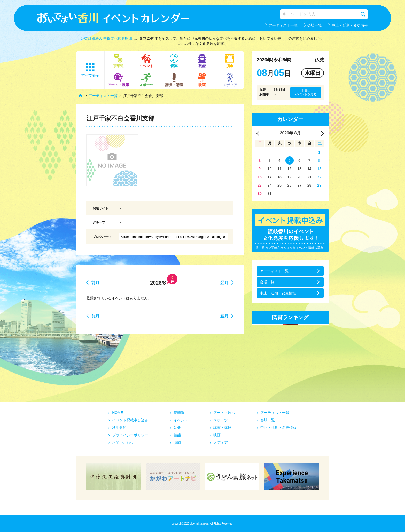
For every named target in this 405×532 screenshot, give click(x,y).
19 (290, 177)
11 (279, 169)
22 (320, 177)
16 (260, 177)
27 (299, 185)
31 (270, 194)
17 (270, 177)
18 (279, 177)
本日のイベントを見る (306, 92)
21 (309, 177)
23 (260, 185)
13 (299, 169)
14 (309, 169)
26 (290, 185)
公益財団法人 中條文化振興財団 (106, 38)
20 (299, 177)
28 (309, 185)
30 (260, 194)
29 (320, 185)
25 (279, 185)
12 (290, 169)
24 (270, 185)
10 (270, 169)
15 (320, 169)
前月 (95, 283)
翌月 (224, 283)
